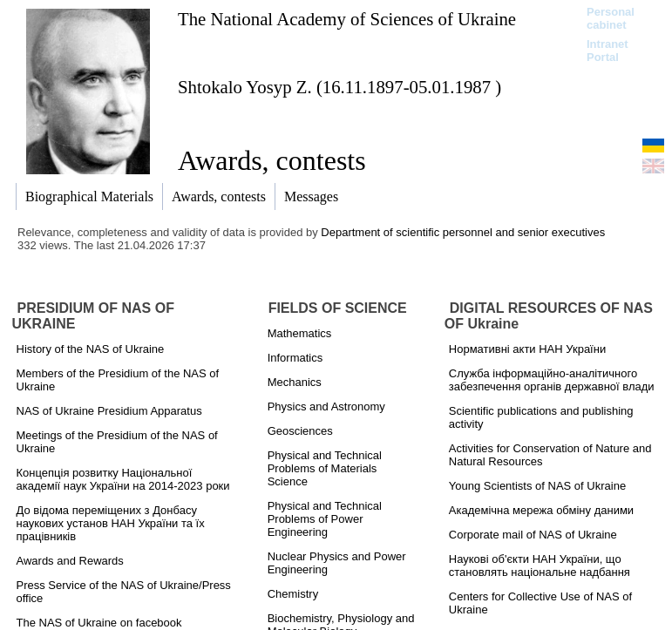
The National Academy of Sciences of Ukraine (347, 19)
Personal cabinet (611, 18)
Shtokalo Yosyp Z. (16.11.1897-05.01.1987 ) (339, 87)
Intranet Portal (608, 51)
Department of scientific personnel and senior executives (463, 232)
